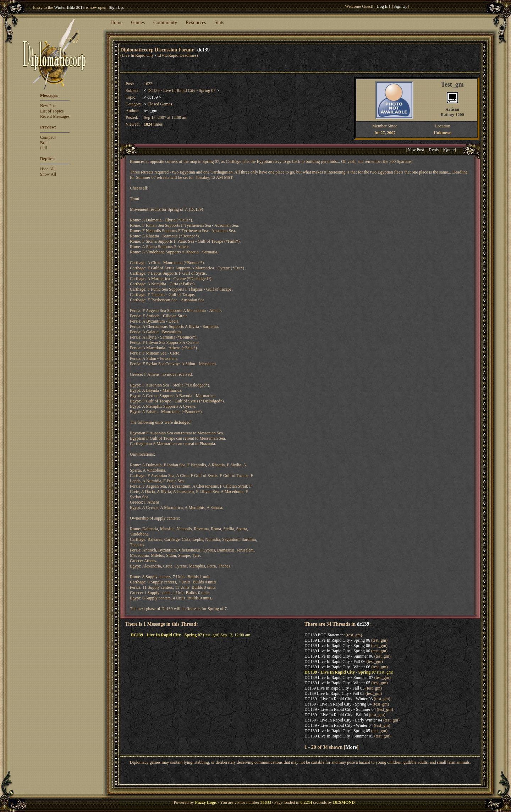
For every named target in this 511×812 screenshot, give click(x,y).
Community (165, 23)
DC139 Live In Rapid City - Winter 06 (337, 667)
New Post (48, 106)
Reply (434, 150)
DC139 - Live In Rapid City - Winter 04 (339, 725)
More (351, 747)
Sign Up (116, 7)
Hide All (47, 169)
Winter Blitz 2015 (69, 7)
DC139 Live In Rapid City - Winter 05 (337, 683)
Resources (196, 23)
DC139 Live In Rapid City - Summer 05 (339, 736)
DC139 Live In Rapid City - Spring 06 (337, 640)
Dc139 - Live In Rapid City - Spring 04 (338, 704)
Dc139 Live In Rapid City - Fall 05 (334, 688)
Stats (219, 23)
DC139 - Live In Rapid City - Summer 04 (340, 709)
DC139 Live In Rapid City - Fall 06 (335, 662)
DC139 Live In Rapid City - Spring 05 (337, 731)
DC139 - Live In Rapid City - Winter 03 (339, 699)
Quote (449, 150)
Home (116, 23)
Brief (45, 143)
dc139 (204, 50)
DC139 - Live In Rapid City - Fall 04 (336, 715)
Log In (383, 6)
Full (43, 148)
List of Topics (52, 111)
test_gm (150, 111)
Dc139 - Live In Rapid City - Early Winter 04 (343, 720)
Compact (48, 137)
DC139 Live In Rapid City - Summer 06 (339, 656)
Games (138, 23)
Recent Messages (55, 116)
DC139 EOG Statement (325, 635)
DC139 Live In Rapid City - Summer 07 (339, 677)
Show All (48, 174)
